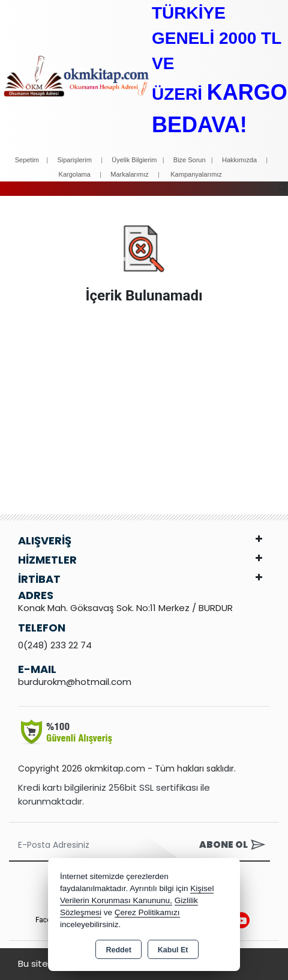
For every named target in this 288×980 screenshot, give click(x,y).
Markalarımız (130, 174)
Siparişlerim (74, 160)
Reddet (118, 950)
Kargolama (75, 174)
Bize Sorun (190, 160)
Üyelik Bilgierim (134, 160)
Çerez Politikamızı (147, 912)
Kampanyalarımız (196, 174)
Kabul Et (173, 950)
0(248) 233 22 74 (55, 645)
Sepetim (27, 160)
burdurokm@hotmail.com (75, 682)
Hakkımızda (239, 160)
